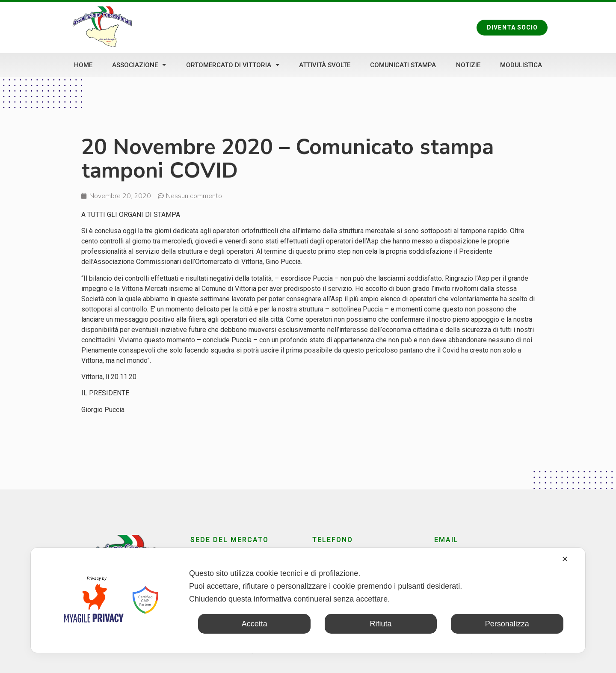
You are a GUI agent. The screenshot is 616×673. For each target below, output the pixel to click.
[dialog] (308, 600)
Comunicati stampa (403, 65)
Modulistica (521, 65)
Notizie (468, 65)
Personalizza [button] (507, 624)
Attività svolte (325, 65)
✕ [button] (565, 559)
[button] (512, 27)
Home (83, 65)
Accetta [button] (255, 624)
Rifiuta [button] (381, 624)
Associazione (139, 65)
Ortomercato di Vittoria (233, 65)
